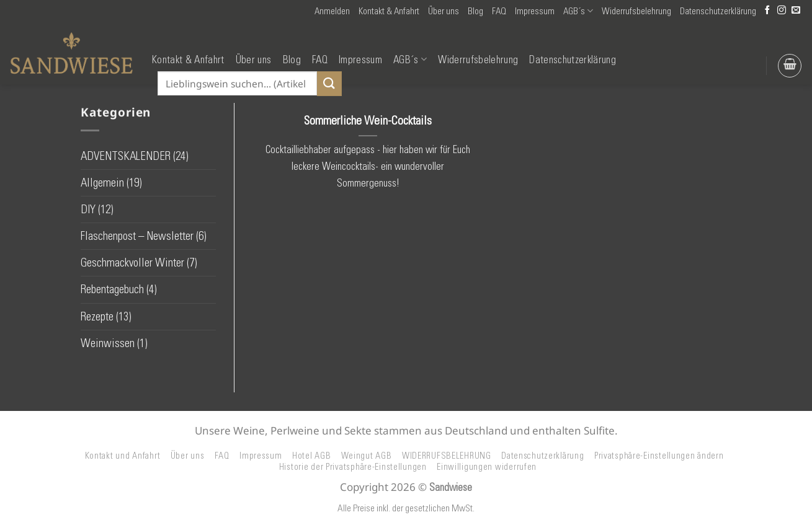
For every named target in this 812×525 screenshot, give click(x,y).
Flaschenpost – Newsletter (137, 236)
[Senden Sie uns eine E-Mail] (796, 11)
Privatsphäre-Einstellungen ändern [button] (659, 456)
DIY (88, 209)
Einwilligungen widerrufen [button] (487, 467)
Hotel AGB (312, 456)
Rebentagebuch (112, 289)
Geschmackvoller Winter (132, 262)
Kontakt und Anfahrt (123, 456)
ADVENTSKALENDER (126, 156)
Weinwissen (108, 343)
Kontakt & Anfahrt (389, 11)
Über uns (444, 11)
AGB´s (578, 11)
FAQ (499, 11)
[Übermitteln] (329, 83)
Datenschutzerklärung (718, 11)
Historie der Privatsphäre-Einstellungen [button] (353, 467)
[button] (332, 11)
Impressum (535, 11)
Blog (475, 11)
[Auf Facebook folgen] (767, 11)
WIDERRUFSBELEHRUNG (447, 456)
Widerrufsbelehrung (636, 11)
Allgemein (102, 183)
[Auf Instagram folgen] (782, 11)
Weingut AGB (367, 456)
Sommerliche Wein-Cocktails (368, 120)
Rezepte (97, 316)
